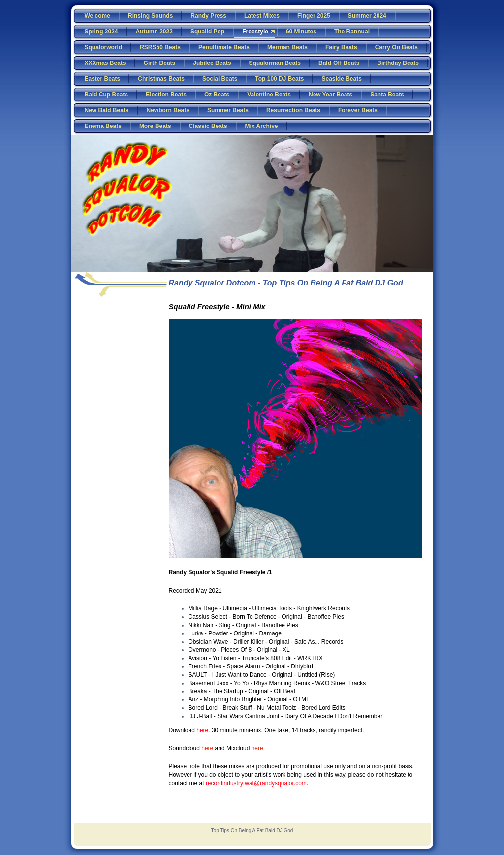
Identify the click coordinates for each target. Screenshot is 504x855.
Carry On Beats (396, 47)
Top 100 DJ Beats (279, 79)
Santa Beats (387, 95)
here (207, 748)
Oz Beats (217, 95)
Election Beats (166, 95)
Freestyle (255, 32)
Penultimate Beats (224, 47)
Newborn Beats (168, 110)
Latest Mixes (262, 16)
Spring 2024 (101, 32)
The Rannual (352, 32)
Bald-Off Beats (339, 63)
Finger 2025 (314, 16)
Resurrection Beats (293, 110)
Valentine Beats (269, 95)
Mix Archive (262, 126)
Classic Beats (208, 126)
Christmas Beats (161, 79)
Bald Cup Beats (107, 95)
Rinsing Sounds (150, 16)
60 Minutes (301, 32)
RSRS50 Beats (160, 47)
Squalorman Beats (275, 63)
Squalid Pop (207, 32)
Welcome (97, 16)
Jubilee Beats (212, 63)
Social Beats (220, 79)
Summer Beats (228, 110)
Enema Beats (103, 126)
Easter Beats (103, 79)
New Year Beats (331, 95)
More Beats (155, 126)
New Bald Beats (107, 110)
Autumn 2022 (154, 32)
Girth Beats (160, 63)
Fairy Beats (341, 47)
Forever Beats (358, 110)
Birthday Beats (398, 63)
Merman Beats (287, 47)
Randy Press (208, 16)
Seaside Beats (341, 79)
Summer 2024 (367, 16)
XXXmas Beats (105, 63)
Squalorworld (104, 47)
